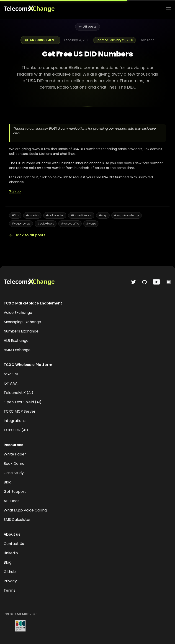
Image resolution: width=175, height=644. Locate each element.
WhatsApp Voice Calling (25, 510)
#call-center (55, 215)
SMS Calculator (17, 520)
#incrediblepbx (81, 215)
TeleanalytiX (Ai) (18, 393)
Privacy (10, 581)
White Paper (15, 454)
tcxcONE (11, 374)
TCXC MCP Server (20, 411)
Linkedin (11, 553)
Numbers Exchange (21, 331)
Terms (9, 590)
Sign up (15, 191)
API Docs (12, 501)
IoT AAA (11, 383)
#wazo (91, 224)
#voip (103, 215)
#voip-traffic (70, 224)
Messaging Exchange (22, 322)
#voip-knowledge (127, 215)
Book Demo (14, 464)
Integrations (15, 421)
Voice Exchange (18, 313)
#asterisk (32, 215)
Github (10, 572)
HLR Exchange (16, 341)
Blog (8, 482)
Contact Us (14, 544)
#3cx (15, 215)
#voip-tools (46, 224)
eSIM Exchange (17, 350)
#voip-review (21, 224)
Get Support (15, 492)
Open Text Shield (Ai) (23, 402)
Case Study (14, 473)
